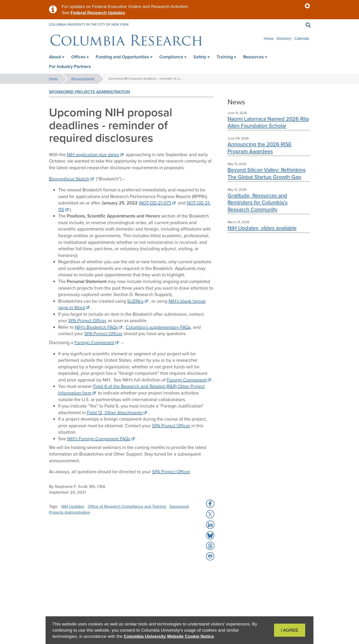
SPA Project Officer (87, 321)
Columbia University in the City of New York (89, 24)
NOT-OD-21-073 (156, 203)
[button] (307, 6)
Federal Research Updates (98, 13)
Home (269, 39)
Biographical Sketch (69, 179)
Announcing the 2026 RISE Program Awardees (260, 148)
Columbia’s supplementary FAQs (158, 327)
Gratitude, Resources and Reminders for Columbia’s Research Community (258, 202)
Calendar (302, 39)
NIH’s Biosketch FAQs (96, 327)
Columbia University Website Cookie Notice (169, 636)
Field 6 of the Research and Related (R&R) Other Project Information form (131, 390)
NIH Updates (73, 506)
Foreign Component (94, 342)
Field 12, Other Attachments (115, 413)
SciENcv (135, 301)
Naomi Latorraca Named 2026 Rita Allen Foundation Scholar (268, 122)
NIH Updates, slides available (262, 228)
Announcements (83, 79)
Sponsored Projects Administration (90, 92)
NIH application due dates (93, 155)
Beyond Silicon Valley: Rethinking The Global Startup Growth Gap (267, 173)
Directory (284, 39)
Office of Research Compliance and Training (127, 506)
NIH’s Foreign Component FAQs (99, 439)
